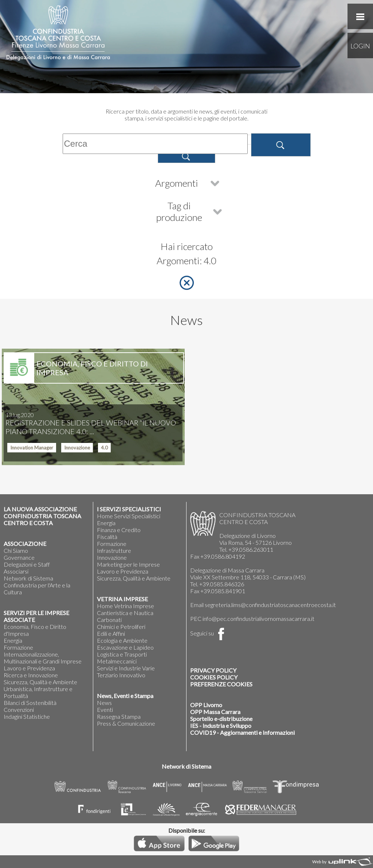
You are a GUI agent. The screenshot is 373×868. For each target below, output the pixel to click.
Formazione (18, 647)
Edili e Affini (111, 633)
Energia (13, 640)
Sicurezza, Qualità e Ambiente (40, 682)
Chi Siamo (16, 550)
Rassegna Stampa (119, 716)
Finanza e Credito (119, 530)
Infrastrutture (114, 550)
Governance (19, 557)
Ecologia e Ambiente (122, 640)
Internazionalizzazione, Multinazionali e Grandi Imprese (43, 658)
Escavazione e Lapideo (125, 647)
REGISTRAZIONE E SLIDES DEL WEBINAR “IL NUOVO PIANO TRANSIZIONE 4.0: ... (91, 424)
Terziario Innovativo (121, 675)
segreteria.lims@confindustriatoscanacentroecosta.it (270, 605)
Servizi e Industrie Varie (126, 668)
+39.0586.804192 (223, 556)
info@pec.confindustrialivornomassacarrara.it (258, 619)
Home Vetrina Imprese (125, 606)
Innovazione (112, 557)
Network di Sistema (28, 578)
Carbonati (109, 620)
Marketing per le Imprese (128, 564)
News (104, 703)
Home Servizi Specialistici (129, 516)
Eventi (105, 710)
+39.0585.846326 (222, 584)
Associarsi (16, 571)
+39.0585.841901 (223, 591)
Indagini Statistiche (27, 716)
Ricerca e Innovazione (31, 675)
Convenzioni (19, 710)
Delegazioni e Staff (27, 564)
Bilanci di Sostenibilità (30, 703)
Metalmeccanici (117, 661)
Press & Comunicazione (126, 723)
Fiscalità (107, 537)
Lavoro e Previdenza (29, 668)
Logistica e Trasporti (122, 654)
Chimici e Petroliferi (121, 627)
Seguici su (209, 633)
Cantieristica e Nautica (125, 613)
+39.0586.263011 (251, 549)
